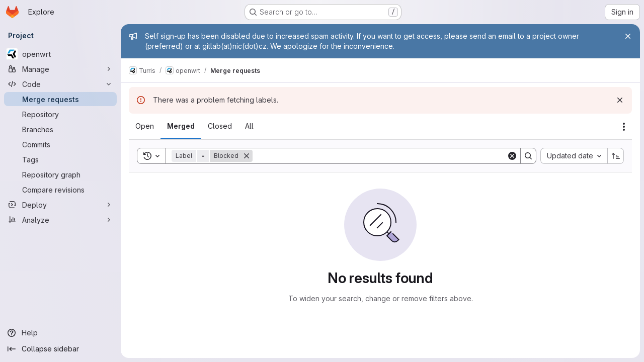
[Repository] (60, 114)
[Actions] (624, 127)
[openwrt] (60, 54)
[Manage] (60, 69)
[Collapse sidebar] (60, 349)
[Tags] (60, 159)
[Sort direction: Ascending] (616, 156)
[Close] (628, 36)
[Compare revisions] (60, 190)
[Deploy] (60, 205)
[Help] (60, 333)
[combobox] (574, 156)
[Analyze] (60, 220)
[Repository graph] (60, 174)
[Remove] (247, 156)
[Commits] (60, 144)
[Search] (380, 156)
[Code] (60, 84)
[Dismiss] (620, 100)
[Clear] (512, 156)
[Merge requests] (60, 99)
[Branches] (60, 129)
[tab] (145, 126)
